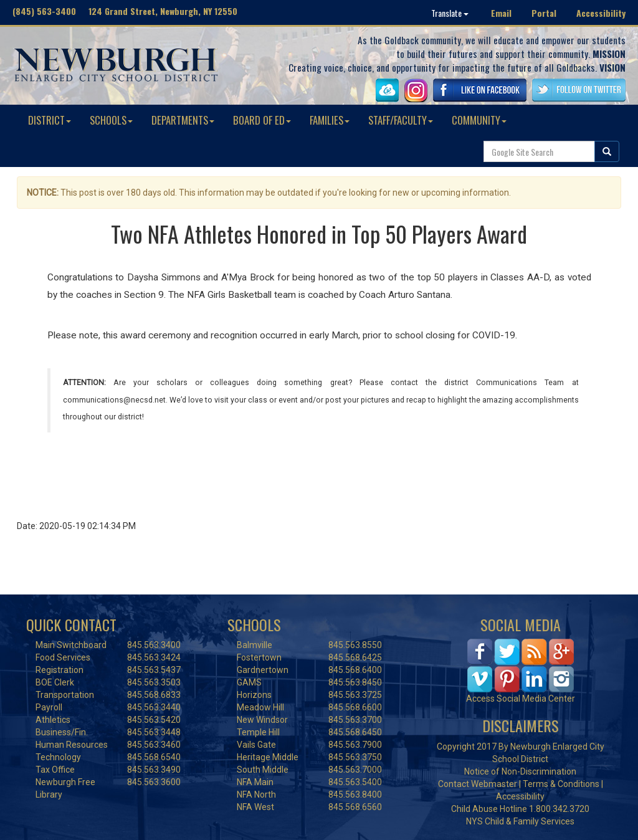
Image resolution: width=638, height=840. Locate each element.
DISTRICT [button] (50, 120)
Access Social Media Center (521, 699)
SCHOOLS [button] (111, 120)
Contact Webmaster (478, 784)
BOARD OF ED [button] (262, 120)
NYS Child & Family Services (520, 821)
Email (501, 13)
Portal (544, 13)
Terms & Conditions (561, 784)
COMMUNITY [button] (479, 120)
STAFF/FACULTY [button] (401, 120)
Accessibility (601, 13)
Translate (450, 13)
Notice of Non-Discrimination (520, 771)
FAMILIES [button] (330, 120)
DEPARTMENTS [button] (183, 120)
